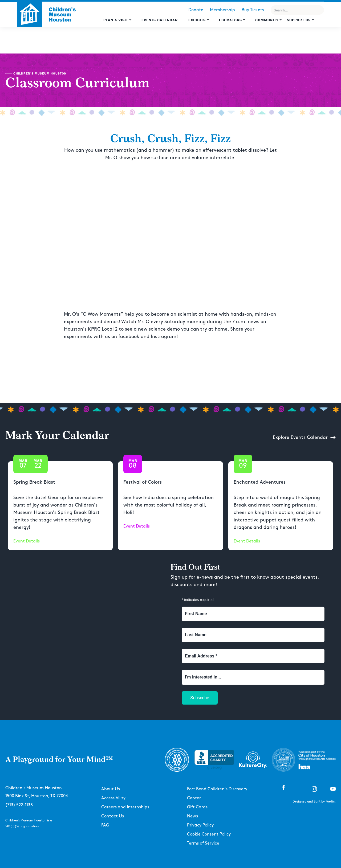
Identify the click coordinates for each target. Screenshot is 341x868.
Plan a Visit (116, 20)
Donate (196, 10)
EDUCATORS (230, 20)
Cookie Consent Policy (209, 834)
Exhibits (197, 20)
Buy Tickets (253, 10)
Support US (299, 20)
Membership (222, 10)
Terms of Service (203, 843)
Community (267, 20)
